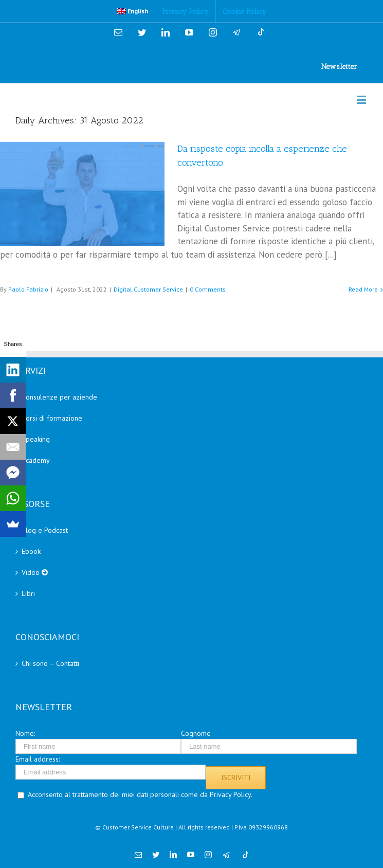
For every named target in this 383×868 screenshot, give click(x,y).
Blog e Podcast (45, 530)
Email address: (38, 759)
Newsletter (339, 67)
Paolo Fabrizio (28, 289)
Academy (36, 460)
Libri (28, 593)
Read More (363, 289)
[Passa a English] (133, 11)
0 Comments (208, 289)
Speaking (36, 439)
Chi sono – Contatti (50, 663)
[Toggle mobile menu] (362, 100)
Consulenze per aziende (59, 397)
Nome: (25, 733)
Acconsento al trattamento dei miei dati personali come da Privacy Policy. (140, 794)
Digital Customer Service (148, 289)
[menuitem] (133, 11)
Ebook (31, 551)
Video (35, 572)
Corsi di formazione (52, 418)
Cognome (196, 733)
